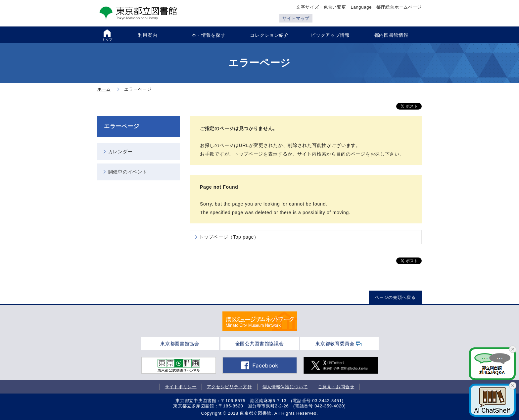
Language (361, 7)
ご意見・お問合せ (336, 387)
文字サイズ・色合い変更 (321, 7)
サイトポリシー (181, 387)
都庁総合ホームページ (399, 7)
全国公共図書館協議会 (260, 344)
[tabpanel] (260, 321)
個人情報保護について (285, 387)
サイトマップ (296, 18)
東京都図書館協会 (180, 344)
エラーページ (121, 126)
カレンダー (120, 152)
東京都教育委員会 (335, 344)
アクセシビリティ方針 (230, 387)
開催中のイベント (128, 172)
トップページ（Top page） (229, 237)
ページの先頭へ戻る (395, 297)
